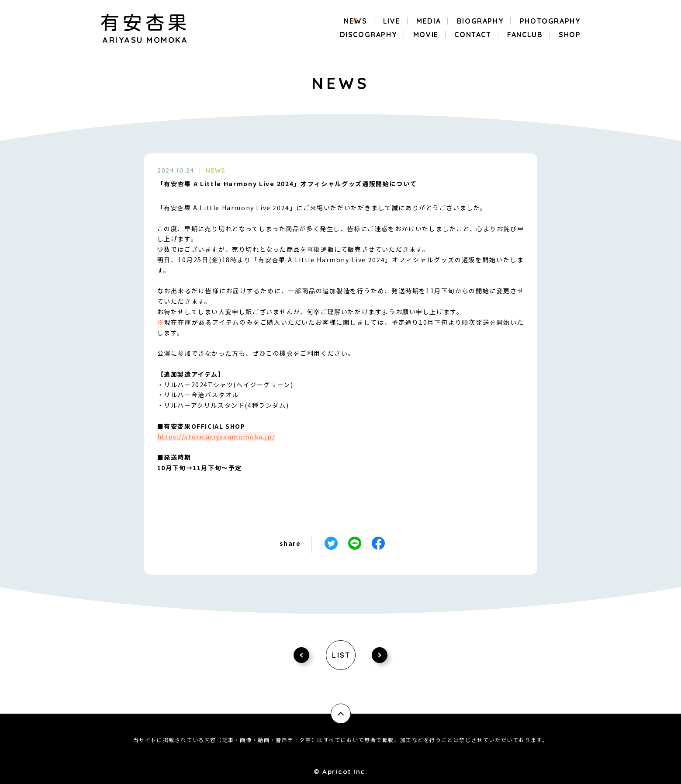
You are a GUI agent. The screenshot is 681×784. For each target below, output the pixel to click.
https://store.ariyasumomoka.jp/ (216, 437)
